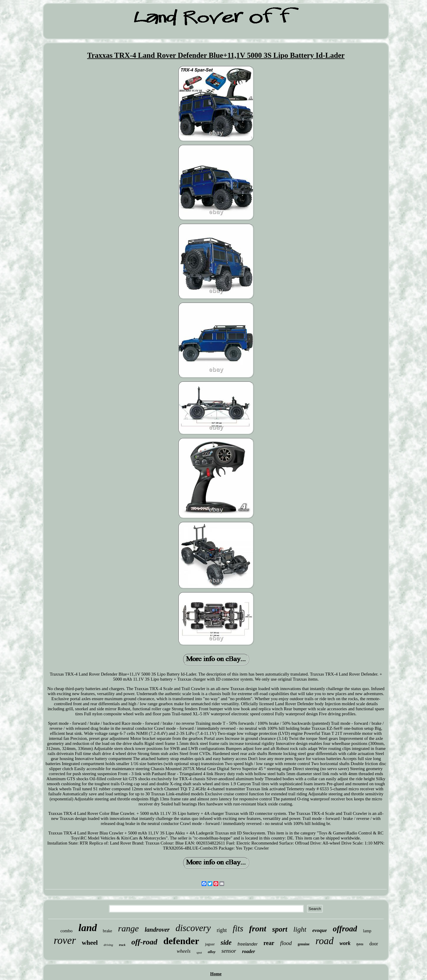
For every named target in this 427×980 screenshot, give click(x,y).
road (325, 941)
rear (269, 943)
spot (199, 952)
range (128, 928)
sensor (229, 951)
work (345, 943)
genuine (304, 944)
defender (181, 941)
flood (286, 943)
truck (122, 945)
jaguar (210, 944)
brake (107, 931)
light (300, 929)
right (222, 930)
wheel (90, 943)
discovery (193, 928)
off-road (144, 942)
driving (109, 945)
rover (65, 940)
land (88, 928)
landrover (157, 930)
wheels (184, 951)
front (258, 929)
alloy (212, 952)
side (226, 943)
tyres (360, 944)
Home (216, 974)
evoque (320, 930)
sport (280, 929)
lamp (367, 931)
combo (67, 931)
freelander (248, 944)
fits (238, 928)
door (373, 944)
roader (248, 951)
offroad (345, 929)
